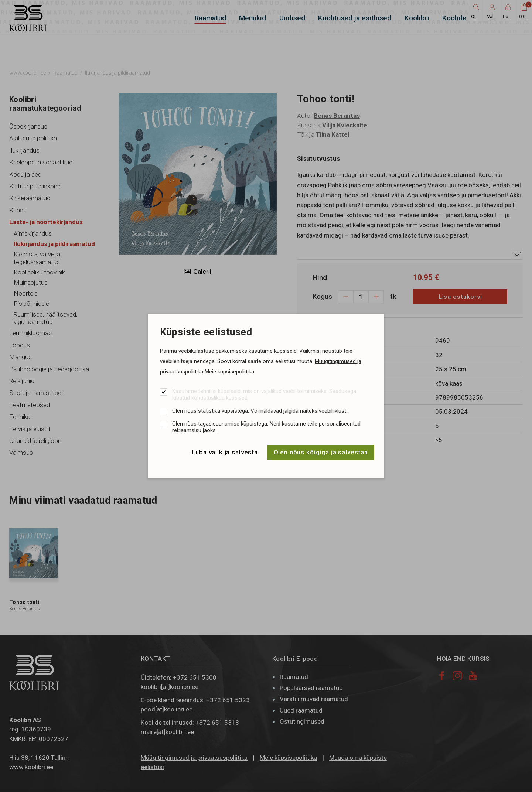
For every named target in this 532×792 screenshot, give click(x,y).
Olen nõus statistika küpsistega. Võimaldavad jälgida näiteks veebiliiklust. (260, 411)
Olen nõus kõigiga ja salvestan (321, 452)
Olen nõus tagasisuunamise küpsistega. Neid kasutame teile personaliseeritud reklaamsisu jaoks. (266, 427)
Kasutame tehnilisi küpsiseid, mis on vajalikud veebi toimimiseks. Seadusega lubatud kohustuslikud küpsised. (264, 395)
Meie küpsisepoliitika (229, 372)
